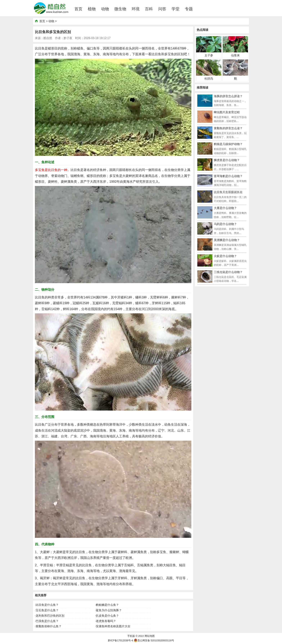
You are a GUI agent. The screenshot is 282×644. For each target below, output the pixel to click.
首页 (78, 9)
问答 (162, 9)
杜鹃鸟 (209, 79)
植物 (92, 9)
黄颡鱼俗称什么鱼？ (49, 626)
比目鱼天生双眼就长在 (228, 192)
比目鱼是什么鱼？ (47, 605)
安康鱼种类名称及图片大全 (113, 626)
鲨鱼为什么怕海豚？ (109, 610)
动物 (105, 9)
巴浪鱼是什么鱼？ (47, 621)
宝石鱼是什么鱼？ (47, 610)
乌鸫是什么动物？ (225, 224)
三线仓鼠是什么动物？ (228, 272)
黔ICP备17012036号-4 (120, 640)
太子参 (209, 55)
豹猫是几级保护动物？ (228, 144)
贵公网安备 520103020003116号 (154, 640)
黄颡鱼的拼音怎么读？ (228, 128)
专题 (189, 9)
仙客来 (235, 55)
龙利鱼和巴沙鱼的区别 (50, 616)
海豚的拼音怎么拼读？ (228, 96)
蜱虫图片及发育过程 (227, 112)
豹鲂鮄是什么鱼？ (107, 605)
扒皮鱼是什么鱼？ (107, 616)
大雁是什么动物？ (225, 208)
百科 (149, 9)
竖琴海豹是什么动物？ (228, 176)
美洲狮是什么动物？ (227, 240)
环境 (136, 9)
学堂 (176, 9)
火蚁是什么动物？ (225, 256)
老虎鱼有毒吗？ (106, 621)
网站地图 (150, 636)
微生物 (120, 9)
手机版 (131, 636)
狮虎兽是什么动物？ (227, 160)
